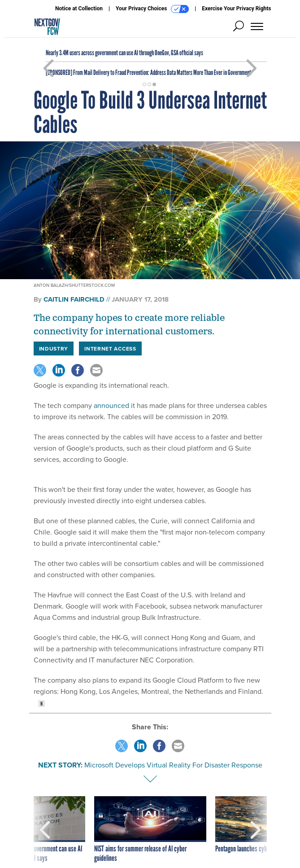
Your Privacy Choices (152, 9)
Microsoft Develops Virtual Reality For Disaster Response (173, 765)
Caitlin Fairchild (74, 299)
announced (111, 406)
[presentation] (45, 830)
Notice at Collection (79, 9)
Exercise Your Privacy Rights (236, 9)
